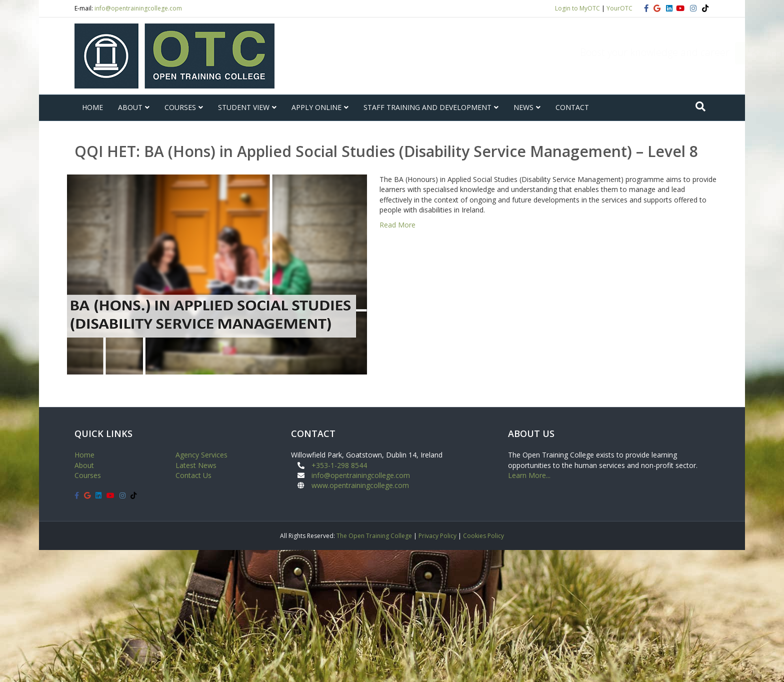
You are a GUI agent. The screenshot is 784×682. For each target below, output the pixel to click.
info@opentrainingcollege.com (138, 8)
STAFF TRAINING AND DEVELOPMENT (427, 107)
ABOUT (130, 107)
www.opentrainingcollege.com (360, 485)
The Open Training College (374, 536)
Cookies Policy (483, 536)
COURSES (180, 107)
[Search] (700, 106)
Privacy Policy (437, 536)
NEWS (523, 107)
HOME (92, 107)
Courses (88, 475)
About (84, 465)
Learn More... (529, 475)
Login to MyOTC (577, 8)
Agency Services (201, 455)
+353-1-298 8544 (339, 465)
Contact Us (193, 475)
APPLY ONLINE (316, 107)
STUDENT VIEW (244, 107)
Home (84, 455)
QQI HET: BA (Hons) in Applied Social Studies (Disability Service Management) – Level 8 (386, 151)
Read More (397, 225)
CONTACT (572, 107)
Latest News (196, 465)
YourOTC (619, 8)
